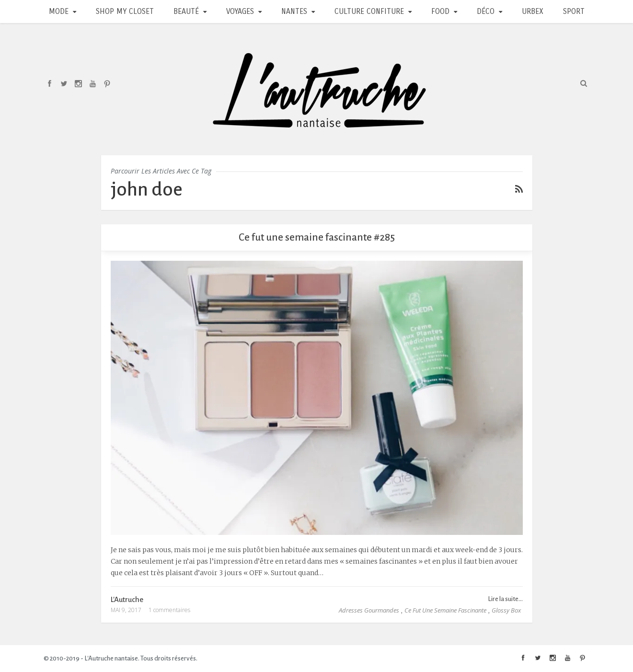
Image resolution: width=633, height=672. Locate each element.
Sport (574, 11)
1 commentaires (169, 610)
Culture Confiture (369, 11)
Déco (486, 11)
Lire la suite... (505, 599)
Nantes (294, 11)
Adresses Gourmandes (369, 610)
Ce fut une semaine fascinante (445, 610)
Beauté (186, 11)
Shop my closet (125, 11)
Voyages (240, 11)
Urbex (533, 11)
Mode (59, 11)
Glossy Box (506, 610)
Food (440, 11)
